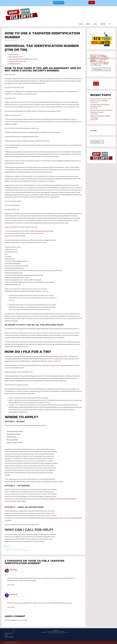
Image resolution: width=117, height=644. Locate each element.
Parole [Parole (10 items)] (101, 61)
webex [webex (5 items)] (99, 65)
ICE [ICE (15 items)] (99, 59)
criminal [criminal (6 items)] (99, 58)
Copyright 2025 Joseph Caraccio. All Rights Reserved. (99, 642)
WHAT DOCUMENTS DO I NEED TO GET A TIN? (23, 59)
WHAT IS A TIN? (13, 54)
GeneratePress (18, 642)
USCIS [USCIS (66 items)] (106, 64)
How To (8, 546)
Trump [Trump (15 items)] (95, 64)
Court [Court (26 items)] (93, 58)
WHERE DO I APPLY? (15, 64)
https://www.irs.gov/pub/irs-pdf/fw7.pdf (42, 231)
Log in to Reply (11, 585)
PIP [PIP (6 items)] (104, 61)
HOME (81, 24)
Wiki (92, 3)
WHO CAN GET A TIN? (15, 57)
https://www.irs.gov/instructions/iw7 (15, 236)
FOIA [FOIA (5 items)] (108, 58)
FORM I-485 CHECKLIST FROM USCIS (16, 549)
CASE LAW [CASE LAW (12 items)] (93, 56)
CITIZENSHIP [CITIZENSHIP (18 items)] (103, 56)
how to (8, 547)
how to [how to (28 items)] (94, 59)
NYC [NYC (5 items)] (97, 61)
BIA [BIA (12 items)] (100, 55)
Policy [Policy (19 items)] (93, 62)
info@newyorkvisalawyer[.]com (11, 632)
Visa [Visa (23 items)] (95, 65)
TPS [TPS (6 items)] (91, 64)
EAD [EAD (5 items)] (102, 58)
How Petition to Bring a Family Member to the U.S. (19, 551)
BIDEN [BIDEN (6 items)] (103, 55)
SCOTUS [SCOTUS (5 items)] (105, 62)
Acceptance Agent (11, 359)
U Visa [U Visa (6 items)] (92, 65)
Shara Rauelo (14, 594)
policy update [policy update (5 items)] (99, 62)
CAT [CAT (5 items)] (98, 56)
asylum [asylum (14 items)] (96, 55)
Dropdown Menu (59, 2)
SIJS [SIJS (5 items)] (108, 62)
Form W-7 (16, 329)
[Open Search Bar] (110, 24)
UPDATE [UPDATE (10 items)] (100, 64)
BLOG (95, 24)
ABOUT (88, 24)
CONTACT (103, 24)
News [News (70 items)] (93, 61)
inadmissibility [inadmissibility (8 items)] (104, 59)
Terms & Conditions (84, 631)
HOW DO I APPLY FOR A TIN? (17, 61)
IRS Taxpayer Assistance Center (55, 356)
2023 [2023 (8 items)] (91, 55)
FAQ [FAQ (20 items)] (105, 58)
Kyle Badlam (13, 570)
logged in (14, 620)
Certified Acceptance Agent (30, 359)
